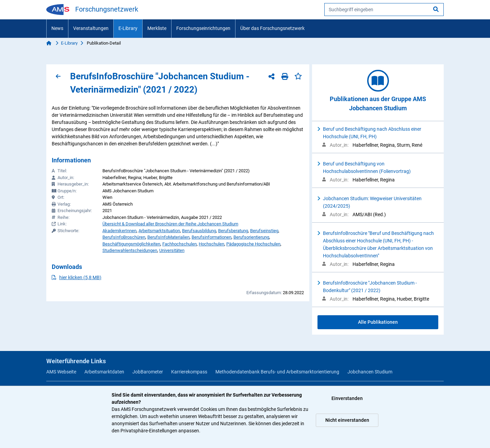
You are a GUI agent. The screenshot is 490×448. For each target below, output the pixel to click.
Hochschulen (211, 244)
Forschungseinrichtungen (203, 28)
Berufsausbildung (199, 231)
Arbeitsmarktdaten (104, 372)
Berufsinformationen (211, 237)
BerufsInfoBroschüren (124, 237)
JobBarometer (148, 372)
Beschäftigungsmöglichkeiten (131, 244)
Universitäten (172, 250)
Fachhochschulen (179, 244)
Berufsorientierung (251, 237)
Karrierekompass (189, 372)
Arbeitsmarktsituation (159, 231)
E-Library (128, 28)
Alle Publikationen (378, 322)
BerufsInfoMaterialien (168, 237)
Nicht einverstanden (347, 420)
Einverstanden (347, 398)
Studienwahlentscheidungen (130, 250)
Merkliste (157, 28)
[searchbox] (384, 10)
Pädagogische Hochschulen (253, 244)
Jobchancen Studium (370, 372)
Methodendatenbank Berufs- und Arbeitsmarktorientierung (277, 372)
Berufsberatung (233, 231)
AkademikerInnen (119, 231)
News (57, 28)
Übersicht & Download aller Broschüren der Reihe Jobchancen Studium (170, 224)
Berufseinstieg (264, 231)
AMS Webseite (61, 372)
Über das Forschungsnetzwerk (272, 28)
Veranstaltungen (91, 28)
